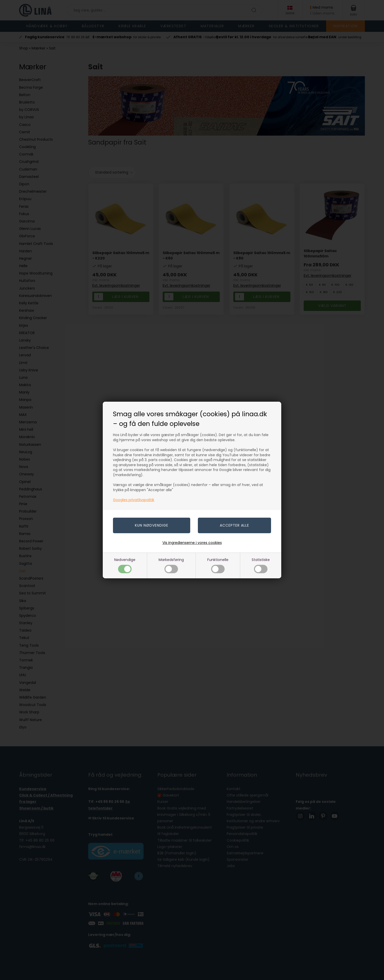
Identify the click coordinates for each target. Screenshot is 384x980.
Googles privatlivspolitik (134, 500)
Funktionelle (218, 565)
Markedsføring (171, 565)
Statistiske (261, 565)
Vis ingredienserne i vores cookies (192, 543)
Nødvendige (125, 565)
